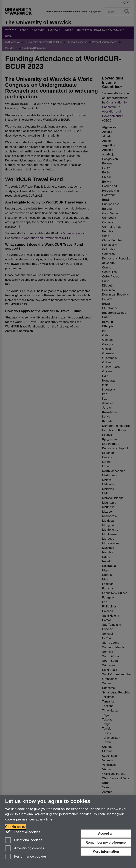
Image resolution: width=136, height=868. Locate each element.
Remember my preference (106, 842)
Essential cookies (23, 832)
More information (106, 851)
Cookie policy (15, 827)
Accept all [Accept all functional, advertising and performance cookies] (106, 833)
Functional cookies (24, 840)
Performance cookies (26, 857)
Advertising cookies (25, 848)
